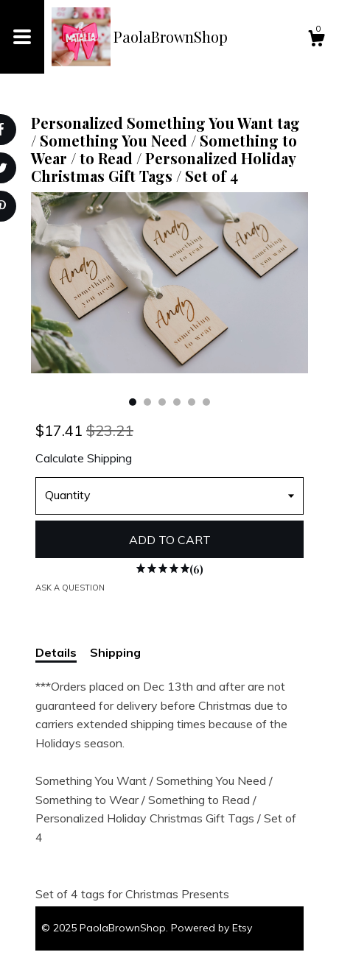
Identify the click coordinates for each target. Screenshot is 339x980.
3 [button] (162, 402)
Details (56, 652)
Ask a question (70, 588)
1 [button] (133, 402)
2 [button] (147, 402)
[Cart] (316, 40)
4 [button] (177, 402)
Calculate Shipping (84, 458)
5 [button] (192, 402)
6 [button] (206, 402)
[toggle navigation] (22, 37)
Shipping (115, 652)
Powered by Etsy (212, 928)
